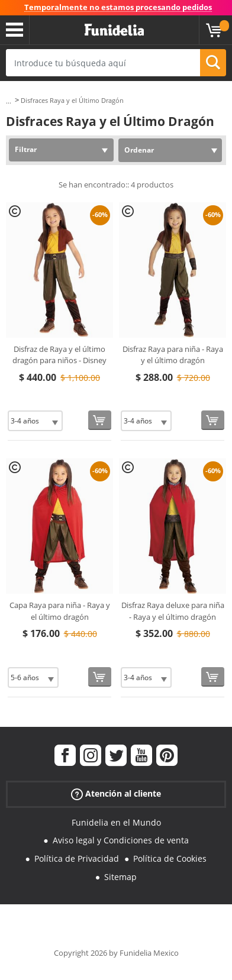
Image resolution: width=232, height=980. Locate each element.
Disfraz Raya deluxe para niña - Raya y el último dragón (173, 611)
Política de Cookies (170, 858)
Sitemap (120, 877)
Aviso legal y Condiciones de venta (121, 840)
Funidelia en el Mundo (116, 822)
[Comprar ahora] (100, 420)
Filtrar (26, 149)
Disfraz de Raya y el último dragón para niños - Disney (59, 355)
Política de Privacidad (77, 858)
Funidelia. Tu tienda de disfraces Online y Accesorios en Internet (114, 30)
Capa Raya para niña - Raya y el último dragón (60, 611)
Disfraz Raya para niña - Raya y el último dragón (173, 355)
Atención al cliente (116, 793)
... (9, 101)
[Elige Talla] (35, 421)
